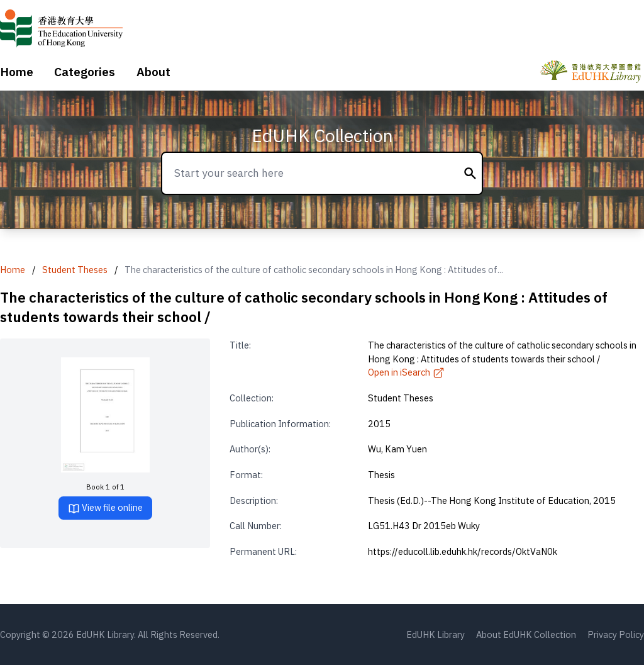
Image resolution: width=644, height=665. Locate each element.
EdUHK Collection (322, 136)
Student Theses (75, 270)
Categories (85, 72)
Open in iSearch (406, 372)
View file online (105, 508)
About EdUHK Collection (526, 634)
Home (17, 72)
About (153, 72)
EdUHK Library (436, 634)
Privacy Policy (616, 634)
